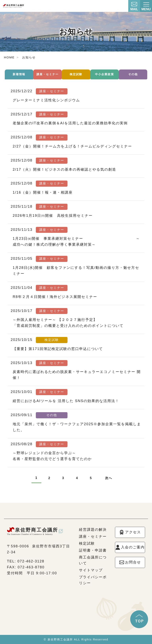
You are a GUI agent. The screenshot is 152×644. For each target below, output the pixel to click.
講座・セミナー (47, 74)
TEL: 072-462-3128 (26, 561)
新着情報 (19, 74)
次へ (109, 478)
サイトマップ (91, 570)
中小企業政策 (104, 74)
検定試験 (76, 74)
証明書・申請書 (93, 550)
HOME (9, 57)
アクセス (133, 532)
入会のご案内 (133, 547)
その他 (133, 74)
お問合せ (133, 562)
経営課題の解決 (93, 530)
